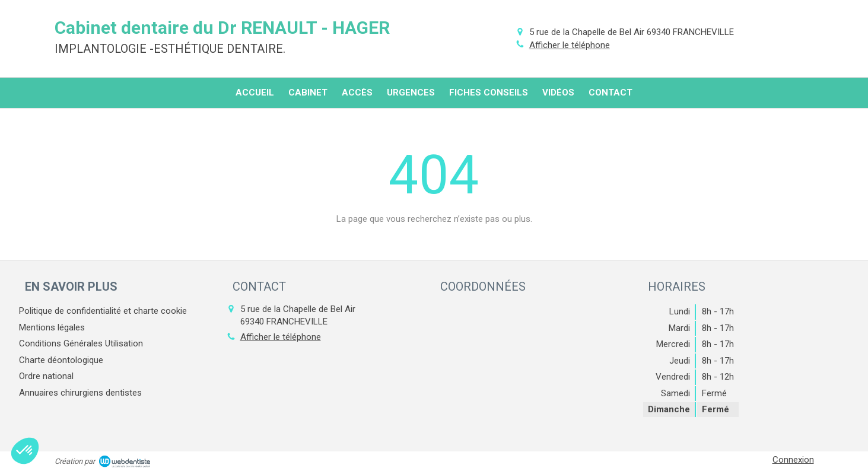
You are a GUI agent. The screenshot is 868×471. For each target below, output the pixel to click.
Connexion (793, 460)
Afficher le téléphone (570, 45)
